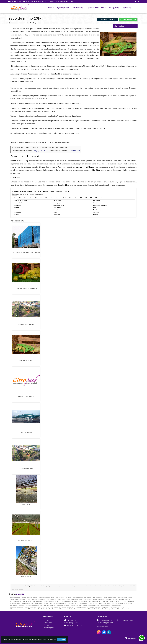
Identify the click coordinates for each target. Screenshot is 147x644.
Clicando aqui (74, 150)
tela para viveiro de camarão (18, 609)
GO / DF (63, 197)
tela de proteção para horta (74, 599)
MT (76, 197)
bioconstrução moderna (41, 603)
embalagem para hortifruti (125, 598)
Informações (49, 628)
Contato (127, 8)
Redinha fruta (125, 609)
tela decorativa (26, 432)
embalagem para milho (17, 607)
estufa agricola (38, 601)
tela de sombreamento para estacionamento (74, 601)
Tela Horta (70, 609)
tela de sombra (97, 598)
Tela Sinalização (43, 609)
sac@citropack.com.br (67, 1)
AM (81, 197)
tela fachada (83, 603)
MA (96, 197)
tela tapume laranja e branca (34, 605)
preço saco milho (106, 605)
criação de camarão (111, 599)
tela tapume (14, 605)
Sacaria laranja (106, 609)
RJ (15, 197)
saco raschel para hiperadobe (58, 603)
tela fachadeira (93, 603)
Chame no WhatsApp (128, 19)
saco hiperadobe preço (95, 601)
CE (57, 197)
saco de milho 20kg (43, 607)
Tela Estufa (52, 609)
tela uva (105, 601)
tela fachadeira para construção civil (26, 252)
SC (36, 197)
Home (51, 8)
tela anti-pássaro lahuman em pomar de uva (88, 607)
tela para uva (26, 576)
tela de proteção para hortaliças (56, 599)
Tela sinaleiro (116, 609)
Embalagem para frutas (39, 599)
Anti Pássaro (61, 609)
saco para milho (117, 605)
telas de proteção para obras (91, 605)
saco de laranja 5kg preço (47, 598)
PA (91, 197)
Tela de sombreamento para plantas (20, 599)
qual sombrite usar (76, 605)
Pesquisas (114, 8)
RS (41, 197)
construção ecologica (116, 601)
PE (46, 197)
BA (51, 197)
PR (31, 197)
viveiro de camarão (124, 599)
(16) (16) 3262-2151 (40, 150)
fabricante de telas (26, 468)
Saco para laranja (15, 598)
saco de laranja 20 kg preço (26, 288)
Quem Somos (63, 8)
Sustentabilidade (97, 8)
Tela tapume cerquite (26, 396)
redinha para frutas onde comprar (82, 598)
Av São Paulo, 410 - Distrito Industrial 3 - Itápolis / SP (26, 1)
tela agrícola (87, 599)
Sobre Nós (48, 623)
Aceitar (62, 640)
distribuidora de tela (26, 324)
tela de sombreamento (26, 540)
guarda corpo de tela (105, 603)
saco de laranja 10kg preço (63, 598)
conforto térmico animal (118, 607)
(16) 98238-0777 (72, 623)
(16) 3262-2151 (52, 1)
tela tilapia (26, 504)
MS (70, 197)
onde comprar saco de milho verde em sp (62, 607)
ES (25, 197)
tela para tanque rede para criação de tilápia (57, 605)
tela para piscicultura (98, 599)
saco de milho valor (26, 360)
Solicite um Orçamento (108, 19)
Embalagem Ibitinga (16, 601)
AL (101, 197)
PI (86, 197)
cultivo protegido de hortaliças (52, 601)
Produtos (79, 8)
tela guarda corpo (73, 603)
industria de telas (15, 603)
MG (20, 197)
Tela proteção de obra (94, 609)
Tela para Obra (32, 609)
